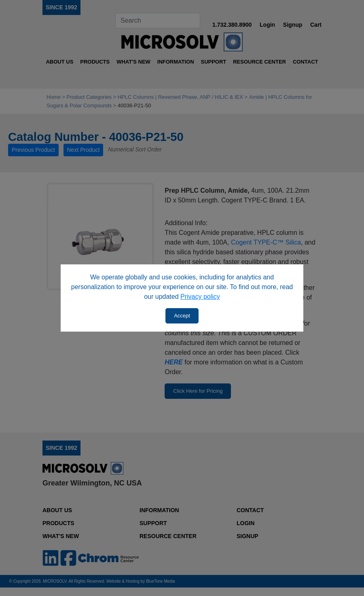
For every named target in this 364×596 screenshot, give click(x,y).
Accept (182, 316)
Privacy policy (200, 297)
